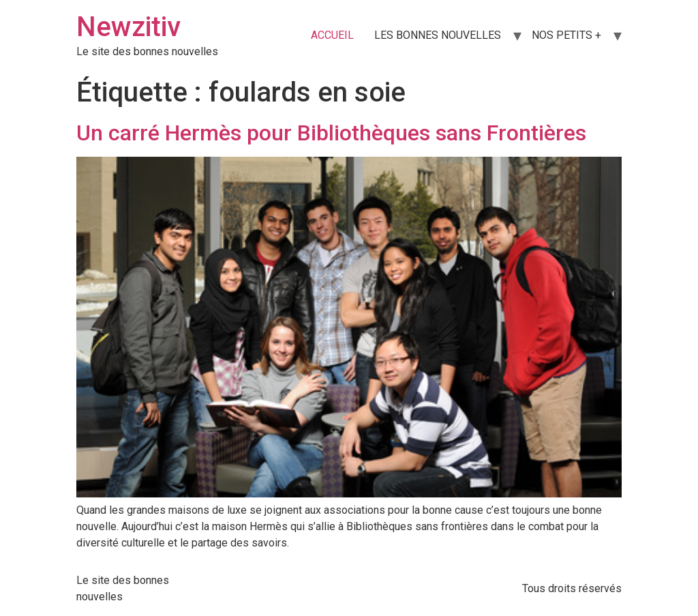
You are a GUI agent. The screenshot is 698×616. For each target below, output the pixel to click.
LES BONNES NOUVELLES (438, 35)
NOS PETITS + (566, 35)
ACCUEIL (332, 35)
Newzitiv (128, 27)
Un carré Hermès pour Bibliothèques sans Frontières (331, 133)
